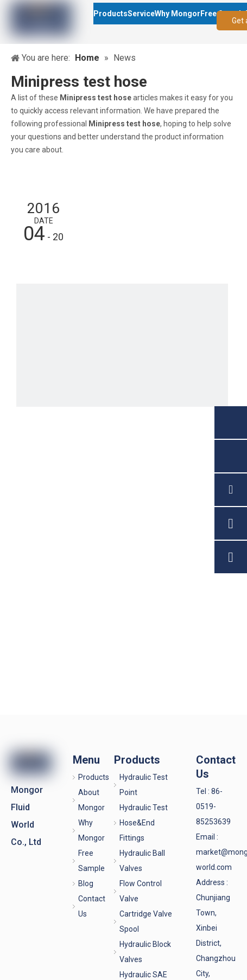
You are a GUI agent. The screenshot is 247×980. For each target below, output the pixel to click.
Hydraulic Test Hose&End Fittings (144, 823)
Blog (86, 883)
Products (94, 777)
